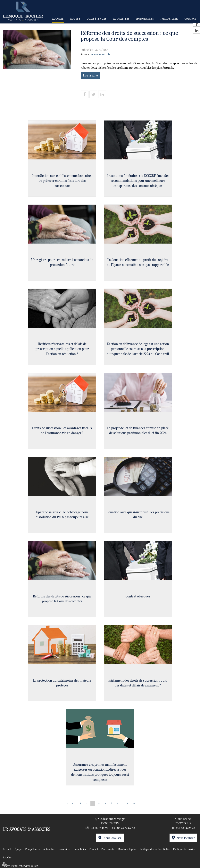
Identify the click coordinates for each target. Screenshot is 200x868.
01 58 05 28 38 (186, 828)
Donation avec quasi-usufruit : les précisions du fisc (138, 515)
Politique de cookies (184, 849)
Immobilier (169, 19)
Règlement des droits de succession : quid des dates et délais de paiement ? (138, 683)
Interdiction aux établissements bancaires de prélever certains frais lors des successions (62, 181)
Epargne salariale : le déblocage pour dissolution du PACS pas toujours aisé (62, 515)
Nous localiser (112, 838)
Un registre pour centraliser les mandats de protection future (62, 262)
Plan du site (108, 849)
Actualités (121, 19)
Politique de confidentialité (155, 849)
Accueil (58, 19)
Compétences (97, 19)
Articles (7, 858)
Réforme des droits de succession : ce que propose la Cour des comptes (62, 599)
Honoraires (145, 19)
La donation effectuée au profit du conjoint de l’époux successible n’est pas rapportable (138, 262)
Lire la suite (90, 76)
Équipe (75, 19)
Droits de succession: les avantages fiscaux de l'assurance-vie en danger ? (62, 431)
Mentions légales (127, 849)
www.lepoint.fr (101, 54)
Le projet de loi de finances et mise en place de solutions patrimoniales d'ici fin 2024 (138, 431)
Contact (191, 19)
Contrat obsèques (138, 596)
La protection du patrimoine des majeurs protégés (62, 683)
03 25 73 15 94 (100, 828)
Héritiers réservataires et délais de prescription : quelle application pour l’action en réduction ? (62, 349)
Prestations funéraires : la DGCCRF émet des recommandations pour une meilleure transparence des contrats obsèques (138, 181)
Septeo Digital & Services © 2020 (21, 866)
